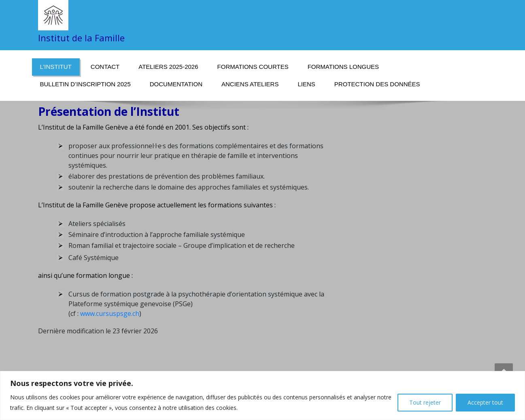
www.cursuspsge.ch (110, 313)
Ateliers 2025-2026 (168, 67)
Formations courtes (253, 67)
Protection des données (377, 84)
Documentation (176, 84)
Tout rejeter (425, 402)
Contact (105, 67)
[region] (262, 395)
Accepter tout (485, 402)
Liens (306, 84)
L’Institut (56, 67)
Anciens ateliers (250, 84)
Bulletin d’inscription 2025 (85, 84)
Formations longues (343, 67)
